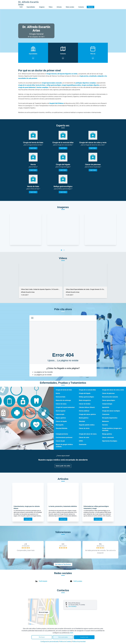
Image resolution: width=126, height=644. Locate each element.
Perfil (21, 7)
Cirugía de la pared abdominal (65, 407)
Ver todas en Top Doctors (63, 564)
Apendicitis (106, 407)
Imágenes (42, 7)
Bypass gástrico (61, 418)
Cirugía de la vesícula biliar (87, 390)
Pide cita (90, 7)
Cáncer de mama (61, 404)
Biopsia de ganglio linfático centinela (64, 446)
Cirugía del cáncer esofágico (111, 411)
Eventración (83, 444)
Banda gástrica (84, 418)
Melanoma (105, 421)
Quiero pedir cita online (63, 466)
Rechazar (42, 637)
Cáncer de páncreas (108, 393)
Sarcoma (105, 425)
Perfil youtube (78, 581)
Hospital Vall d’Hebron (56, 103)
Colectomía (106, 414)
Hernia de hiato (61, 397)
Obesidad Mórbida (61, 428)
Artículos (59, 7)
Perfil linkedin (43, 581)
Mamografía (60, 425)
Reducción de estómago (63, 400)
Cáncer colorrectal (108, 437)
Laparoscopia (60, 414)
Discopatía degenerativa (110, 418)
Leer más (33, 148)
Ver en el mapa (43, 612)
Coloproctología (107, 404)
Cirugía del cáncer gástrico (87, 414)
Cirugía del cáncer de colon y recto (113, 390)
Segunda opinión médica (87, 425)
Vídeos (51, 7)
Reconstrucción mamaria (110, 397)
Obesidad (82, 421)
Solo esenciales (63, 637)
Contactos (81, 7)
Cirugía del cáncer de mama (88, 434)
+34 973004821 (72, 606)
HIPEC (81, 441)
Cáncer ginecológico (109, 400)
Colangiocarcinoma (62, 434)
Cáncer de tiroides (85, 404)
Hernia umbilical (84, 411)
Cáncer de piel (60, 441)
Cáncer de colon (84, 437)
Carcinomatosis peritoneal (64, 437)
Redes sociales (70, 7)
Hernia (58, 393)
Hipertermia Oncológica (110, 441)
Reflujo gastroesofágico (86, 397)
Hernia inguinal (61, 411)
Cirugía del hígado (85, 393)
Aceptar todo (84, 637)
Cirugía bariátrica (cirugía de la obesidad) (112, 429)
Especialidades (31, 7)
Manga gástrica (107, 434)
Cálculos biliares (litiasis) (87, 407)
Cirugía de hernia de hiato (64, 390)
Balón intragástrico (85, 400)
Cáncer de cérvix (84, 428)
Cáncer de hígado (61, 421)
